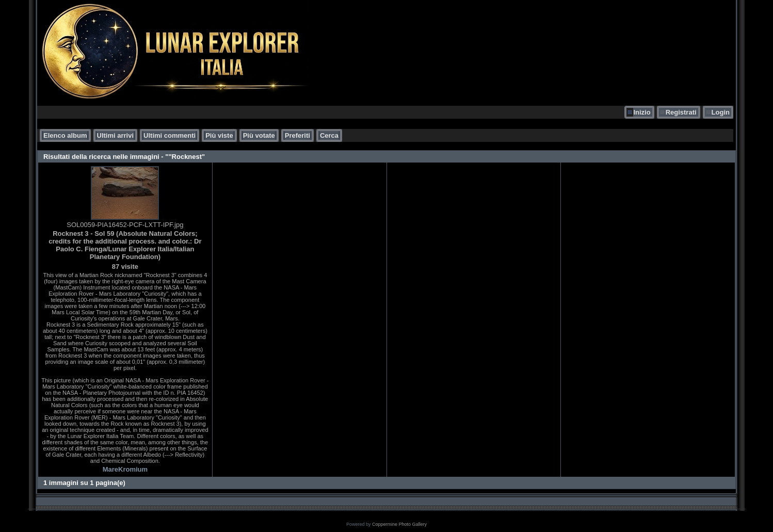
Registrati (681, 112)
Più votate (259, 135)
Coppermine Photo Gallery (399, 524)
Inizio (642, 112)
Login (721, 112)
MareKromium (125, 469)
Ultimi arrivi (116, 135)
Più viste (219, 135)
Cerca (329, 135)
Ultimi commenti (170, 135)
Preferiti (297, 135)
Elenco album (65, 135)
